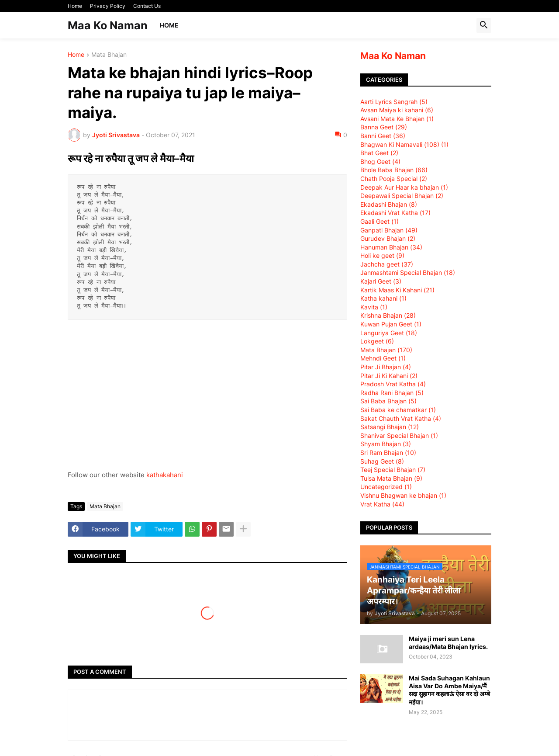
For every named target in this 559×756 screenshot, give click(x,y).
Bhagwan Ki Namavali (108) (404, 144)
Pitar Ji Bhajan (386, 367)
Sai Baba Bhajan (388, 401)
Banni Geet (383, 136)
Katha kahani (383, 298)
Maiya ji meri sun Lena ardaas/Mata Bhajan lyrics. (448, 643)
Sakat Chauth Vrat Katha (401, 418)
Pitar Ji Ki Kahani (389, 376)
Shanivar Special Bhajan (399, 435)
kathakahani (165, 475)
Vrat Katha (382, 504)
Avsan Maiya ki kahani (397, 110)
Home (75, 6)
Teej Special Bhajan (393, 470)
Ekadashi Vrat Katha (395, 213)
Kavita (374, 307)
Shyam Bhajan (386, 444)
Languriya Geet (389, 333)
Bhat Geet (379, 153)
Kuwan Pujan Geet (391, 324)
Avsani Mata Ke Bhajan (397, 119)
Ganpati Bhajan (389, 230)
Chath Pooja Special (394, 179)
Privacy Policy (108, 6)
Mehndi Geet (383, 358)
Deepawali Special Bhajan (402, 196)
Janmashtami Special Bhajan (408, 272)
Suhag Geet (382, 461)
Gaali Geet (380, 221)
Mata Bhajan (109, 55)
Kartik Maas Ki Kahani (397, 290)
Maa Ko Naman (108, 25)
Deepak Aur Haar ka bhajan (404, 187)
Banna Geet (384, 127)
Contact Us (147, 6)
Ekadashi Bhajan (389, 204)
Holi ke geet (382, 255)
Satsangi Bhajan (390, 427)
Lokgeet (377, 341)
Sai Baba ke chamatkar (398, 410)
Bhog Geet (380, 161)
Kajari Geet (381, 281)
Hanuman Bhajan (391, 247)
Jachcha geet (387, 264)
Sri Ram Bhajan (388, 453)
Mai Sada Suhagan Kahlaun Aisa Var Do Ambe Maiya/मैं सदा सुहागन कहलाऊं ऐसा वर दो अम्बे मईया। (449, 690)
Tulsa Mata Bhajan (391, 478)
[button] (484, 25)
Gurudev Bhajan (388, 238)
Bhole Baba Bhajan (394, 170)
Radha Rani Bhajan (392, 393)
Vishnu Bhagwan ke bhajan (403, 495)
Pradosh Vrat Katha (393, 384)
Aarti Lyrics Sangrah (394, 102)
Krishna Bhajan (388, 315)
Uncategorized (386, 487)
